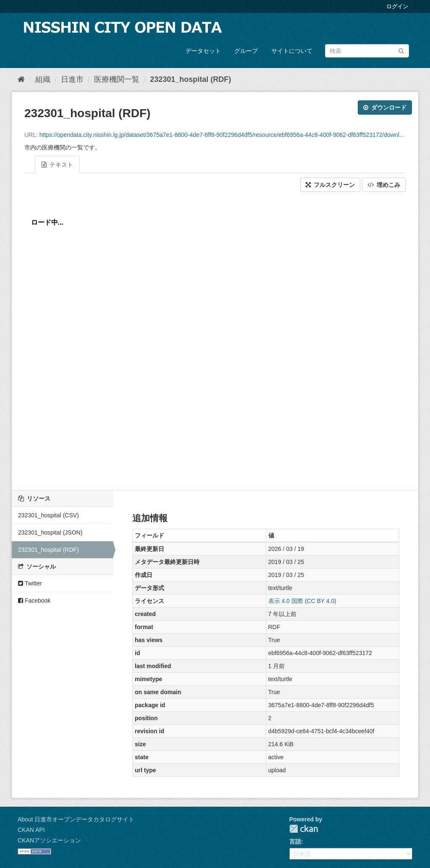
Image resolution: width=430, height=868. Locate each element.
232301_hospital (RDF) (190, 79)
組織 (43, 79)
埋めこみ (384, 185)
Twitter (30, 583)
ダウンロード (385, 108)
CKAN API (31, 830)
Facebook (34, 601)
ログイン (397, 7)
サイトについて (292, 51)
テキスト (57, 165)
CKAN (304, 829)
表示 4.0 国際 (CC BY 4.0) (302, 601)
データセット (203, 51)
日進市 (72, 79)
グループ (246, 51)
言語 (295, 842)
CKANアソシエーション (49, 840)
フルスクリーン (330, 185)
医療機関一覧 (117, 79)
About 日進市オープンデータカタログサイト (76, 819)
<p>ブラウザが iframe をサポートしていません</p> (215, 339)
